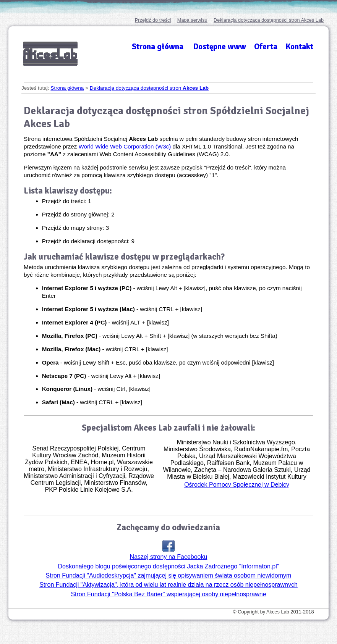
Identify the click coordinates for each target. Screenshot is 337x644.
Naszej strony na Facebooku (169, 550)
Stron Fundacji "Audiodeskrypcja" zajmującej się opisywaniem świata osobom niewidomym (169, 575)
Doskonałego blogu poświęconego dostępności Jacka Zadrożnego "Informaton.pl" (169, 566)
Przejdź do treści (153, 20)
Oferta (266, 47)
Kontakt (299, 47)
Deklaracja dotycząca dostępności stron (269, 20)
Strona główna (158, 47)
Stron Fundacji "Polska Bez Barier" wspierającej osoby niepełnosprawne (168, 594)
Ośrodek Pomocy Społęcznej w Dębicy (237, 485)
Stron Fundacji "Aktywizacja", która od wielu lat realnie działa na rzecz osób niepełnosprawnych (168, 585)
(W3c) (125, 146)
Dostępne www (220, 47)
